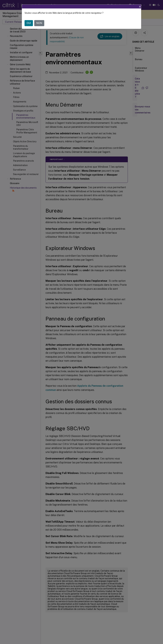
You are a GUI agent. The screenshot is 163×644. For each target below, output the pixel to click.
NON (39, 23)
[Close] (140, 7)
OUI (29, 23)
